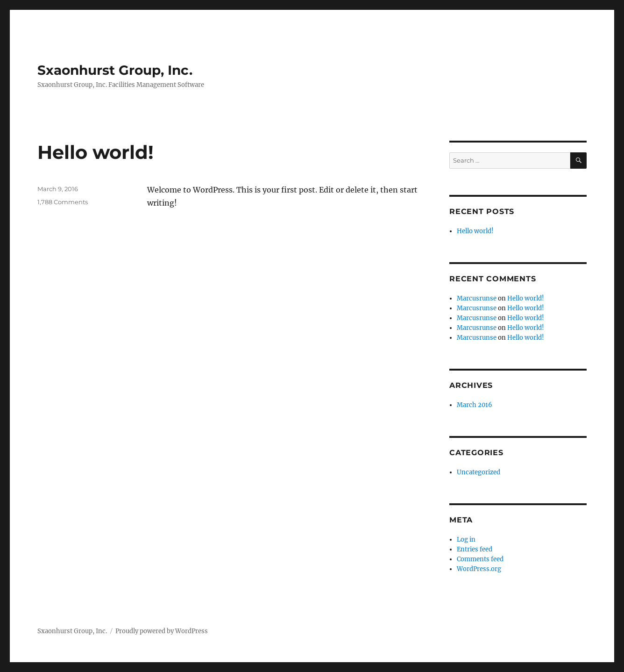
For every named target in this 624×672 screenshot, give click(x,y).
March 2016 (475, 405)
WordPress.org (479, 569)
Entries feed (475, 549)
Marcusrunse (477, 298)
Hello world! (96, 152)
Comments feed (480, 559)
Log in (466, 540)
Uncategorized (479, 472)
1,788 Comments (63, 202)
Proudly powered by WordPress (162, 631)
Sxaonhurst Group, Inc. (115, 70)
